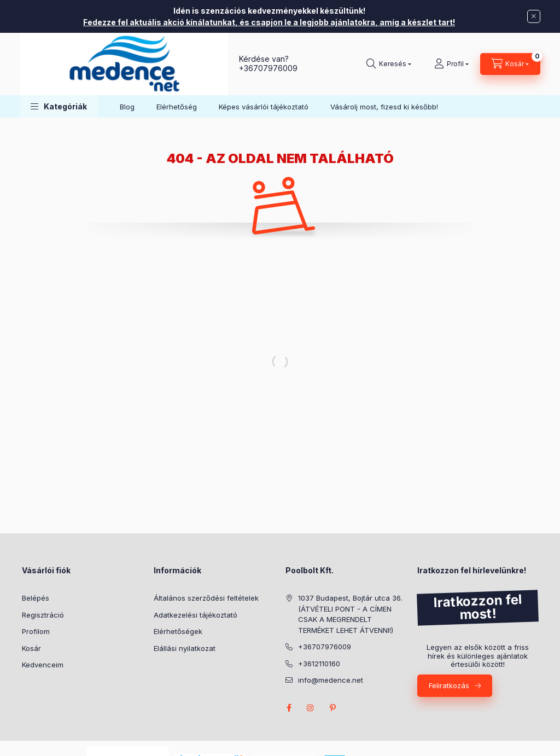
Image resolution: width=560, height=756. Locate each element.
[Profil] (451, 64)
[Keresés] (389, 64)
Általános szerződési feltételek (206, 598)
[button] (59, 106)
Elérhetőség (177, 107)
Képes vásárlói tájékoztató (264, 107)
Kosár (31, 648)
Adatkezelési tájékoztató (196, 615)
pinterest (332, 708)
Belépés (36, 598)
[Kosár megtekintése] (510, 64)
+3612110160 (319, 664)
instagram (311, 708)
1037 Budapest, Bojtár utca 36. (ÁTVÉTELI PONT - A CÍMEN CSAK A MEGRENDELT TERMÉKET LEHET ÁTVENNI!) (350, 614)
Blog (127, 107)
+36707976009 (268, 68)
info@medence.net (331, 680)
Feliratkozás (449, 685)
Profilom (36, 631)
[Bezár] (534, 16)
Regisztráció (43, 615)
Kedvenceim (43, 665)
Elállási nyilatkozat (185, 648)
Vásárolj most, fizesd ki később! (384, 107)
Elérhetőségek (178, 631)
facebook (289, 708)
